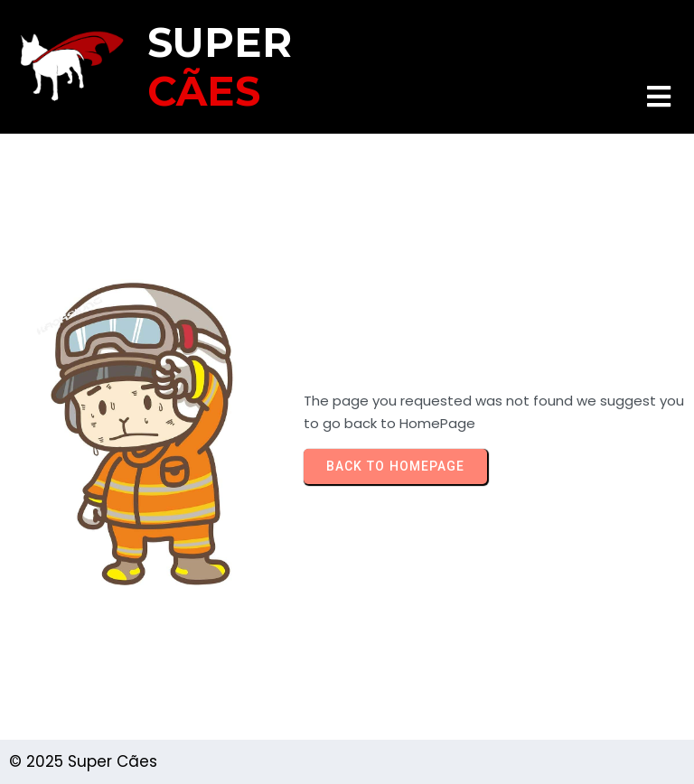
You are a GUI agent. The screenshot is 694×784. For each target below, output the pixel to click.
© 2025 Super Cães (83, 761)
